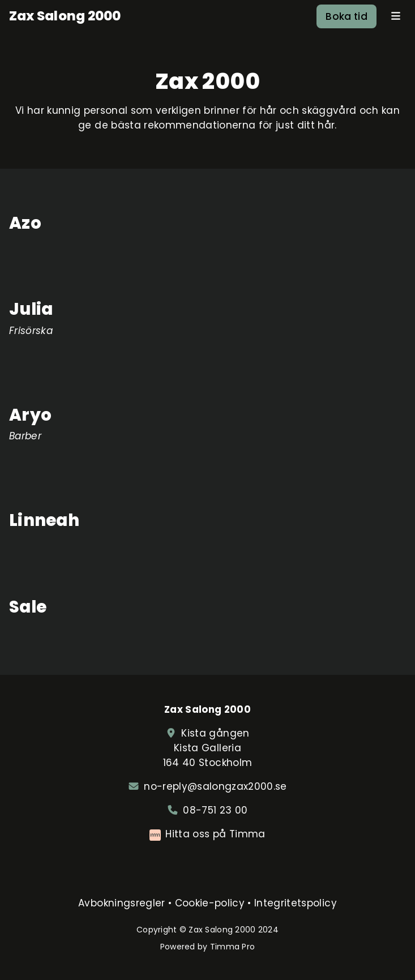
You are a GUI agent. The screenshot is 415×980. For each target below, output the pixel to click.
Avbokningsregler (121, 903)
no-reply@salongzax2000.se (215, 786)
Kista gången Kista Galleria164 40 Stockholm (207, 748)
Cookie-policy (210, 903)
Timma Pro (233, 947)
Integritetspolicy (296, 903)
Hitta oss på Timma (215, 834)
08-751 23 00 (215, 810)
